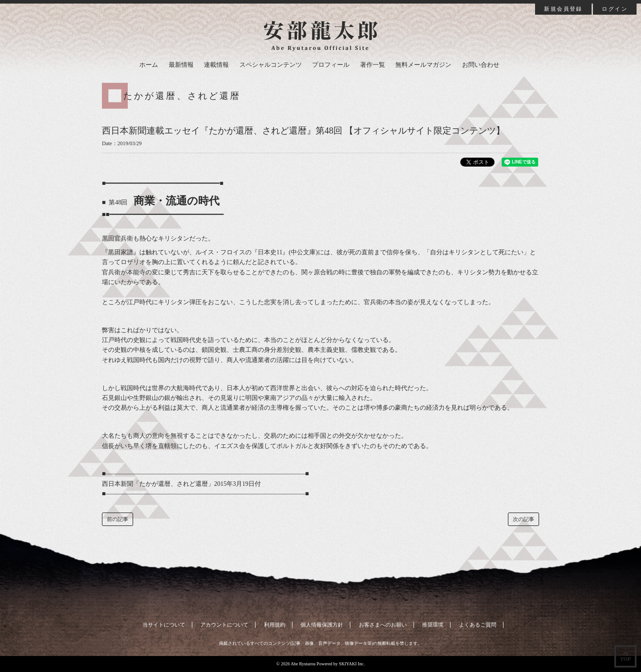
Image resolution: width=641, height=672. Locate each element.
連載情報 (216, 65)
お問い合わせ (481, 65)
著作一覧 (373, 65)
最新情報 (181, 65)
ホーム (149, 65)
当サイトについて (164, 625)
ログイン (615, 9)
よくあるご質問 (478, 625)
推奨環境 (433, 625)
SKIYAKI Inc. (352, 664)
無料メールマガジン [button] (423, 65)
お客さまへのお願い (383, 625)
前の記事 (118, 519)
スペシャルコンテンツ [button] (271, 65)
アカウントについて (224, 625)
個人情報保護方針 (322, 625)
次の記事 (523, 519)
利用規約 (275, 625)
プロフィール (331, 65)
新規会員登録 (563, 9)
